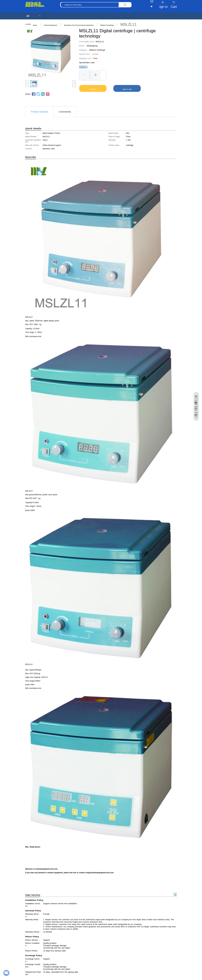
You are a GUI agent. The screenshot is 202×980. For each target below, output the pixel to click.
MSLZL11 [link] (128, 24)
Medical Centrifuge (97, 50)
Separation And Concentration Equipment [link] (79, 25)
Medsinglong (92, 46)
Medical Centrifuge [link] (107, 25)
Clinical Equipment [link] (51, 25)
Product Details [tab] (39, 112)
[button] (85, 75)
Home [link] (35, 25)
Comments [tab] (65, 112)
